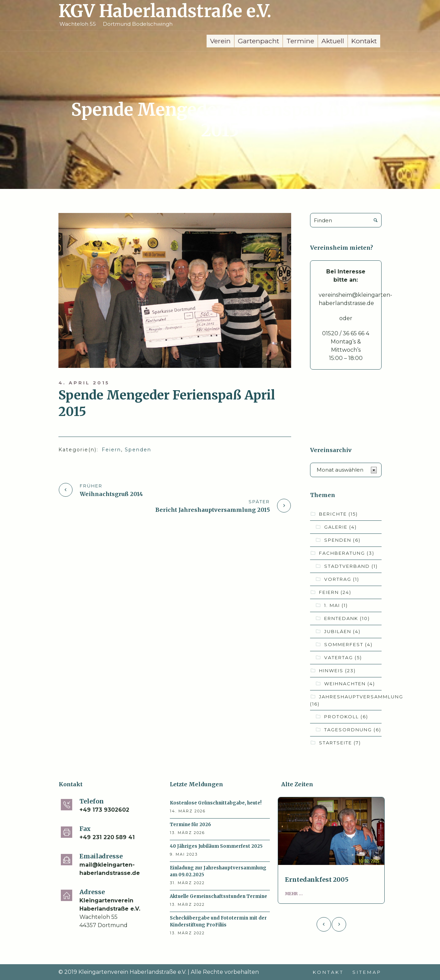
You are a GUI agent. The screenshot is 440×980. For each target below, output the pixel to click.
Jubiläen (342, 631)
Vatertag (343, 657)
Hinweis (337, 671)
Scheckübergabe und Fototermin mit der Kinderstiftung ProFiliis (218, 921)
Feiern (111, 450)
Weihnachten (350, 684)
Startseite (340, 743)
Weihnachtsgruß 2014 (111, 494)
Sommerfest (348, 644)
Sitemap (367, 972)
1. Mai (336, 605)
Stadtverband (351, 566)
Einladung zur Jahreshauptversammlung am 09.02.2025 (218, 871)
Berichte (338, 514)
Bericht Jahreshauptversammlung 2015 (213, 510)
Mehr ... (294, 894)
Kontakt (328, 972)
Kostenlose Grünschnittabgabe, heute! (216, 803)
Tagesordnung (353, 730)
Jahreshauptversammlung (357, 700)
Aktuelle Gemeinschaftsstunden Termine (218, 896)
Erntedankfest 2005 (317, 880)
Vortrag (342, 579)
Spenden (138, 450)
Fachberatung (347, 553)
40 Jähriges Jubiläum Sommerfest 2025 (216, 846)
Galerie (340, 527)
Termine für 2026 (190, 825)
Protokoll (346, 717)
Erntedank (347, 618)
